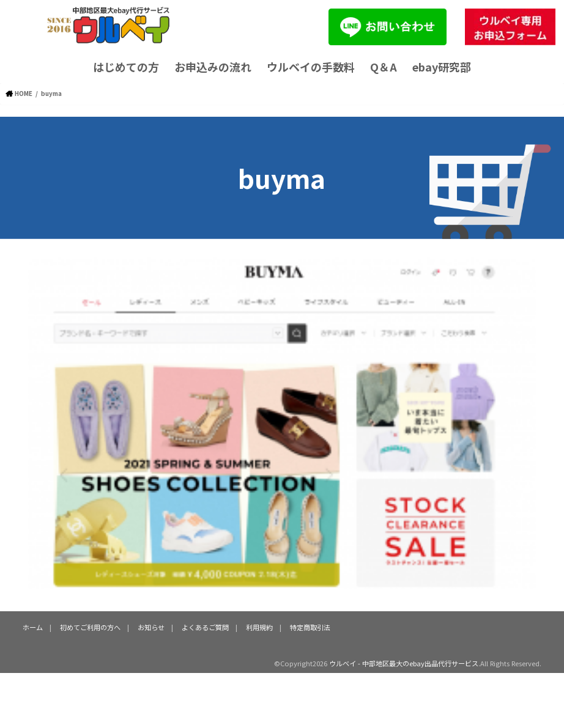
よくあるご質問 (205, 627)
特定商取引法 (310, 627)
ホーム (33, 627)
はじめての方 (126, 67)
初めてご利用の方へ (90, 627)
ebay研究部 (442, 67)
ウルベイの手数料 (311, 67)
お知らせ (151, 627)
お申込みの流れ (213, 67)
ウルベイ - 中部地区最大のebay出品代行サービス (404, 663)
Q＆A (384, 67)
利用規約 (259, 627)
